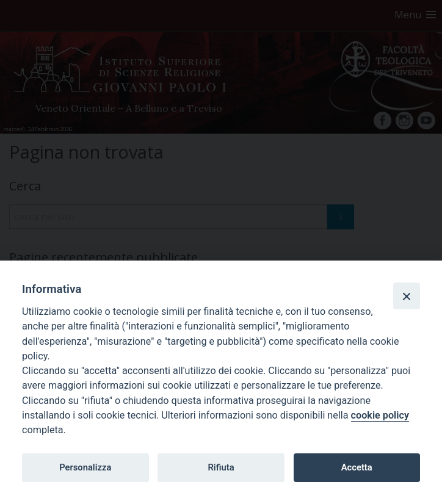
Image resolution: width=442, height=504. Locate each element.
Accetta (357, 467)
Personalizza (85, 467)
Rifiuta (221, 467)
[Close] (407, 296)
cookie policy (380, 415)
